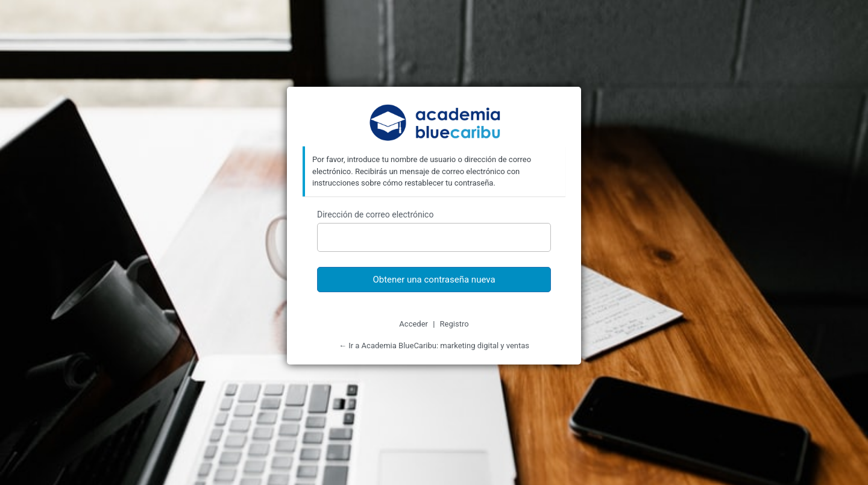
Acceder (414, 324)
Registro (454, 324)
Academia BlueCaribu (434, 124)
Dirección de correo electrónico (375, 214)
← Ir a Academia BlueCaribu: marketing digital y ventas (434, 346)
